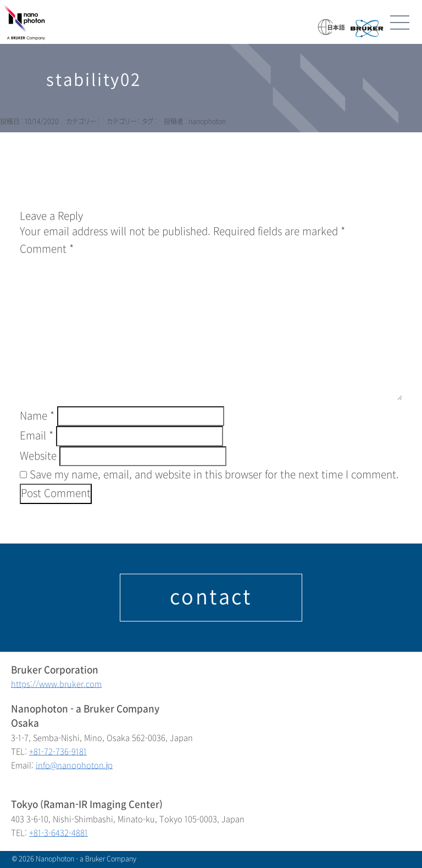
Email (37, 436)
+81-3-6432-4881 (59, 833)
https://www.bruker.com (56, 684)
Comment (47, 249)
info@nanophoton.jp (74, 766)
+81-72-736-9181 (58, 752)
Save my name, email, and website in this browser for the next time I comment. (214, 475)
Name (37, 416)
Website (38, 456)
